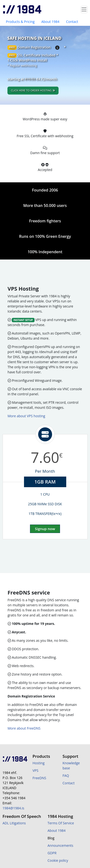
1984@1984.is (13, 808)
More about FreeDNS (24, 728)
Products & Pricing (20, 22)
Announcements (60, 845)
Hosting (39, 763)
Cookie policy (58, 860)
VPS (36, 770)
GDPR (52, 853)
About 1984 (50, 22)
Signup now (45, 529)
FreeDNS (39, 778)
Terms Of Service (61, 823)
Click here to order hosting (33, 90)
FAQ (66, 776)
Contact (72, 22)
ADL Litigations (14, 823)
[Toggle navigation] (84, 9)
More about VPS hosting (27, 416)
